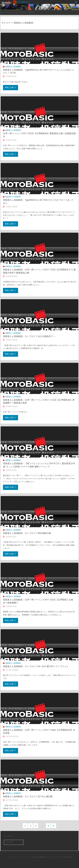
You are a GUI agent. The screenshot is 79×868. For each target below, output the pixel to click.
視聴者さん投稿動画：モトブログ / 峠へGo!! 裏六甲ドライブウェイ (36, 666)
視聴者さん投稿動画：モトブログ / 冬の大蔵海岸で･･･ (30, 336)
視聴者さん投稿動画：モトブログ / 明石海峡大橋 (27, 533)
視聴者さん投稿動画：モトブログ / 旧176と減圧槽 (28, 796)
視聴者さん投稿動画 (13, 66)
